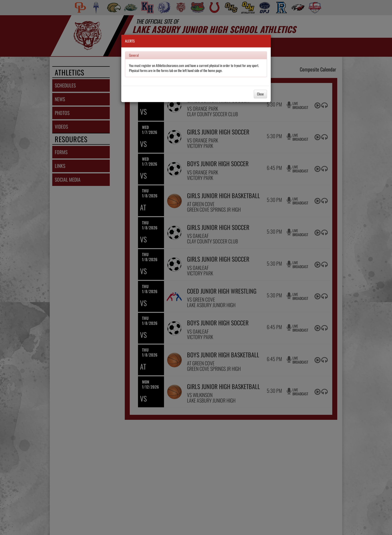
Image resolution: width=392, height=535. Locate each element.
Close (260, 94)
